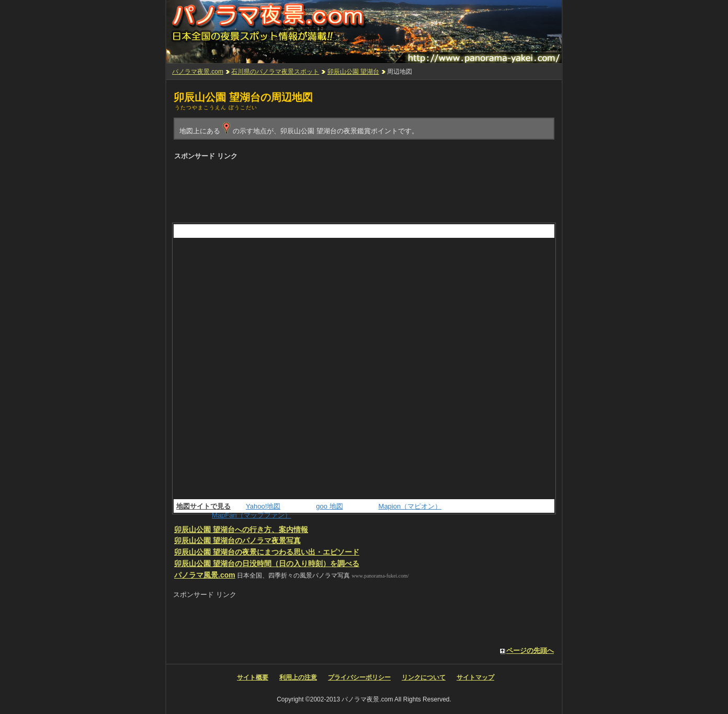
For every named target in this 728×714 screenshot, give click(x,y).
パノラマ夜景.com (198, 72)
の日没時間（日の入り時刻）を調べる (267, 563)
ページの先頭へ (530, 650)
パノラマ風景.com (205, 575)
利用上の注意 (298, 677)
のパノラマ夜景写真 (237, 540)
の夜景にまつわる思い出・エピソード (267, 552)
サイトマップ (475, 677)
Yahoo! (263, 506)
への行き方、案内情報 (241, 529)
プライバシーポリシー (359, 677)
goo (329, 506)
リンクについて (424, 677)
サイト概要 (253, 677)
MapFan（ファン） (252, 515)
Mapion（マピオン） (410, 506)
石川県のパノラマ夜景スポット (275, 72)
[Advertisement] (363, 189)
